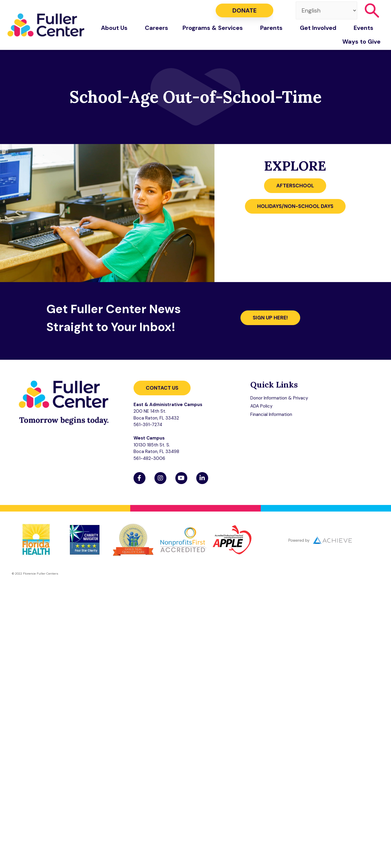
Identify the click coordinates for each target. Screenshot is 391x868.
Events (365, 28)
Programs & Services (214, 28)
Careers (157, 28)
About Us (116, 28)
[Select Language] (326, 10)
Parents (273, 28)
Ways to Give (363, 42)
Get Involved (320, 28)
